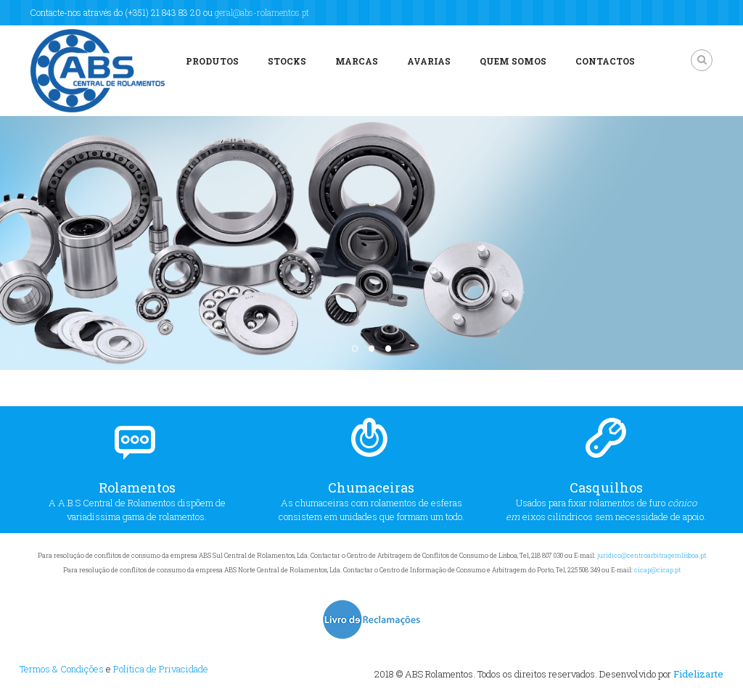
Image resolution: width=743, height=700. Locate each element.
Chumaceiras (371, 487)
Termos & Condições (62, 669)
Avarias (429, 61)
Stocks (287, 61)
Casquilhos (606, 487)
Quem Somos (513, 61)
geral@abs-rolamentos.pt (262, 12)
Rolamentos (137, 487)
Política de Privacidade (161, 669)
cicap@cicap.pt (657, 570)
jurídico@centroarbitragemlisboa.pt (652, 555)
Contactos (605, 61)
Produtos (212, 61)
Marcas (357, 61)
